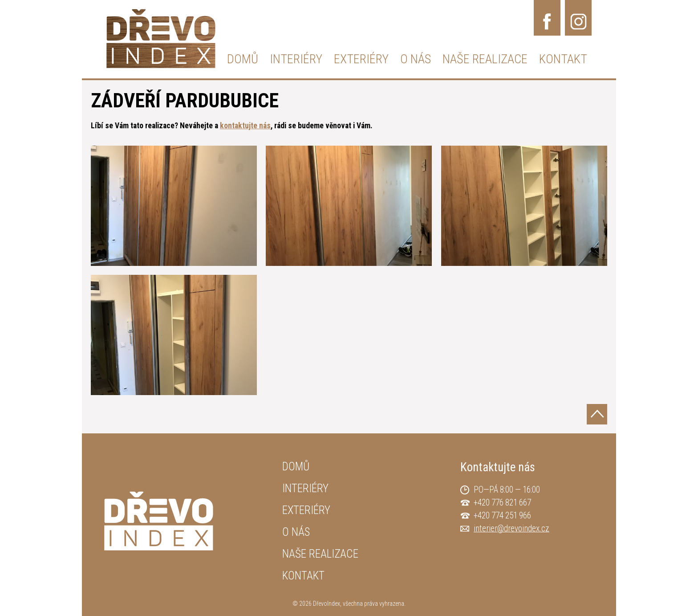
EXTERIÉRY (361, 59)
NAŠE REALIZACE (485, 59)
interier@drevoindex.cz (511, 528)
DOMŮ (243, 59)
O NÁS (416, 59)
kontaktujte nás (245, 126)
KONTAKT (563, 59)
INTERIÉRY (296, 59)
